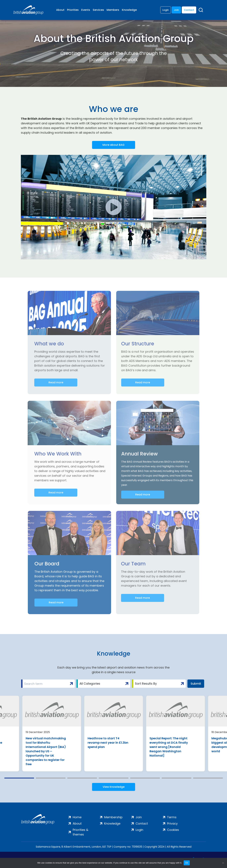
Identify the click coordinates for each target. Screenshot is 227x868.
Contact (189, 10)
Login (166, 10)
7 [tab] (208, 778)
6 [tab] (177, 778)
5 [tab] (145, 778)
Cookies (173, 830)
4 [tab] (114, 778)
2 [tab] (51, 778)
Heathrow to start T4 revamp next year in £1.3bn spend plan (108, 743)
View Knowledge (114, 787)
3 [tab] (82, 778)
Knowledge (129, 10)
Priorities (73, 10)
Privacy (172, 823)
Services (98, 10)
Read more (56, 382)
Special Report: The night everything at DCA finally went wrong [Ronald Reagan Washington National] (169, 747)
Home (77, 817)
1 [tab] (19, 778)
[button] (114, 207)
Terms (172, 817)
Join (176, 10)
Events (86, 10)
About (60, 10)
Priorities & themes (80, 832)
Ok (187, 863)
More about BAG (113, 145)
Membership (113, 817)
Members (113, 10)
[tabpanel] (52, 734)
